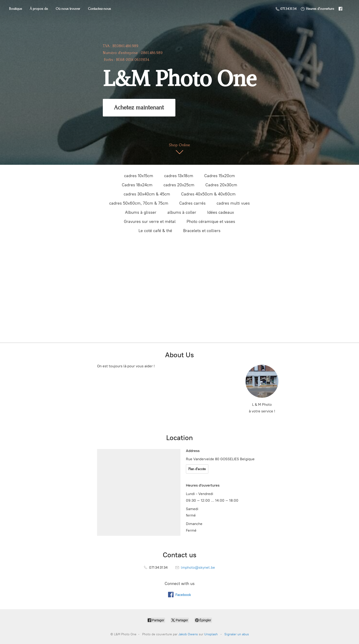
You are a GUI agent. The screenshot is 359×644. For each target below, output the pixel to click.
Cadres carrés (192, 203)
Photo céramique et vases (211, 222)
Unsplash (211, 634)
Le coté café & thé (155, 231)
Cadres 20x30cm (221, 185)
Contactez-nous (99, 9)
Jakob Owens (188, 634)
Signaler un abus (237, 634)
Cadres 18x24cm (137, 185)
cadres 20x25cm (179, 185)
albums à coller (182, 212)
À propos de (39, 9)
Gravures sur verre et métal (150, 222)
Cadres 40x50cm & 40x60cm (208, 194)
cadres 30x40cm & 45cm (147, 194)
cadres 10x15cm (139, 176)
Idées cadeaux (221, 212)
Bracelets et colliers (202, 231)
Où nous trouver (68, 9)
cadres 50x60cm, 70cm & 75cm (139, 203)
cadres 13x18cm (179, 176)
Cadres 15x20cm (220, 176)
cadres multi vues (233, 203)
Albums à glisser (141, 212)
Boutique (16, 9)
